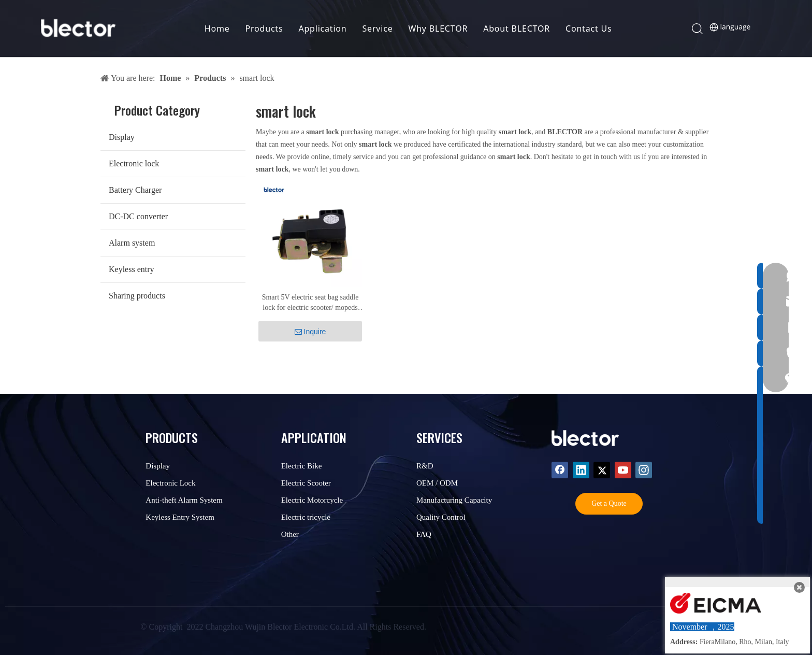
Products (265, 29)
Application (323, 29)
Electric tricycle (306, 517)
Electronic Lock (170, 483)
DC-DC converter (138, 216)
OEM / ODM (437, 483)
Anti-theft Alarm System (184, 500)
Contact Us (589, 29)
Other (290, 534)
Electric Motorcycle (312, 500)
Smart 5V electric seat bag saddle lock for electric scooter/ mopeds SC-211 (310, 303)
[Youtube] (623, 470)
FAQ (424, 534)
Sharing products (137, 296)
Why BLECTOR (439, 29)
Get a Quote (609, 503)
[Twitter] (602, 470)
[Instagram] (644, 470)
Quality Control (441, 517)
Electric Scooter (306, 483)
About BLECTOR (518, 29)
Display (122, 137)
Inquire (310, 332)
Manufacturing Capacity (454, 500)
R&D (425, 466)
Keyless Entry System (180, 517)
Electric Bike (302, 466)
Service (378, 29)
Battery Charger (135, 190)
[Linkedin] (581, 470)
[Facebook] (560, 470)
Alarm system (132, 243)
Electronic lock (134, 163)
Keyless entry (132, 269)
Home (218, 29)
